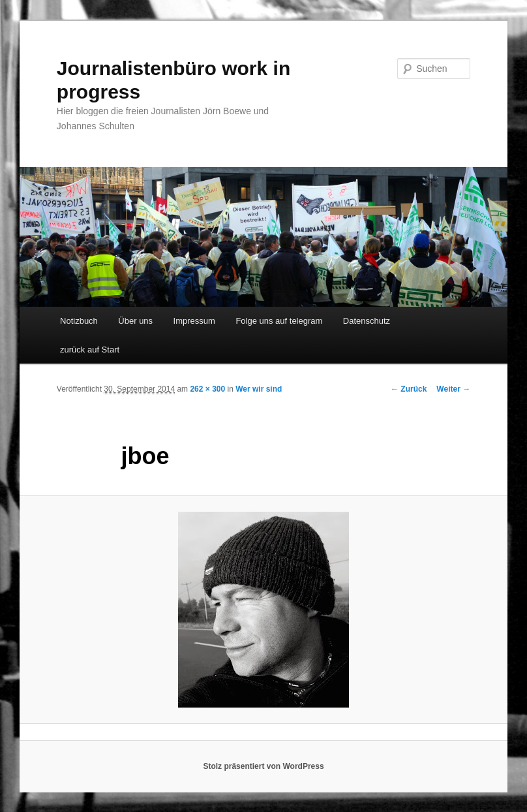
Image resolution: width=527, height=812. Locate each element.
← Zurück (409, 389)
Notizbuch (79, 321)
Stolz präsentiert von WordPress (263, 766)
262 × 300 (207, 389)
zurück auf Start (90, 350)
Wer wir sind (259, 389)
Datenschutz (367, 321)
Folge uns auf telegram (279, 321)
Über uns (135, 321)
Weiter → (453, 389)
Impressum (194, 321)
